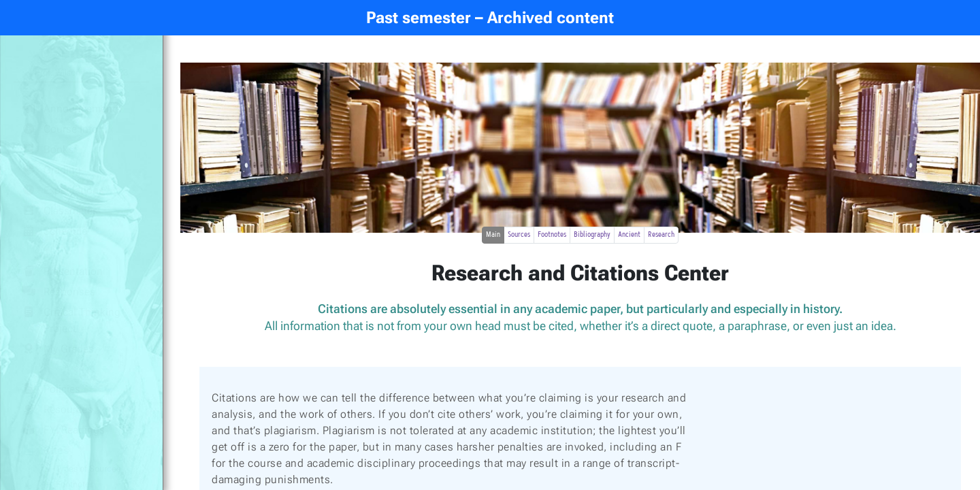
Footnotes (552, 235)
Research (661, 235)
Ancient (629, 235)
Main (493, 235)
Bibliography (592, 235)
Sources (519, 235)
